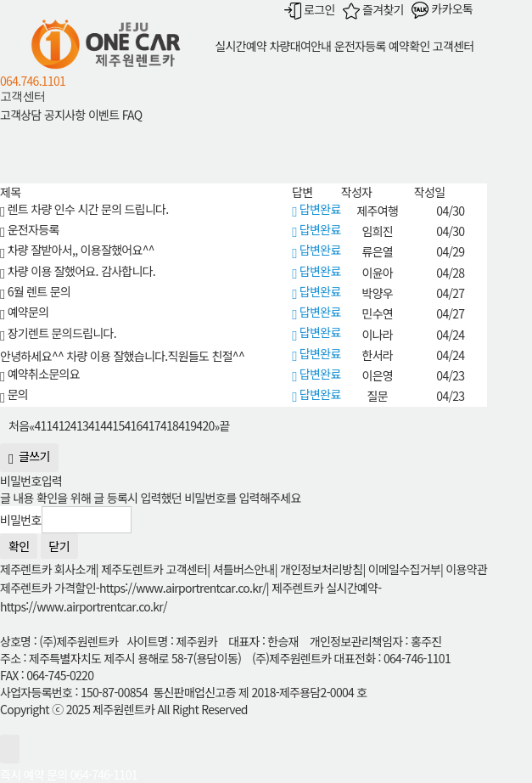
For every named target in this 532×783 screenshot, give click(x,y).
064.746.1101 (33, 81)
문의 (14, 394)
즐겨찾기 (373, 9)
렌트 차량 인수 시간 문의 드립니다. (84, 209)
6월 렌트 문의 (35, 291)
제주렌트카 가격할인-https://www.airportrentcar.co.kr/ (133, 588)
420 (205, 425)
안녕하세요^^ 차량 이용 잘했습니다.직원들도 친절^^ (122, 356)
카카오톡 (442, 8)
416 (133, 425)
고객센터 (454, 46)
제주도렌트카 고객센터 (154, 569)
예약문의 (24, 312)
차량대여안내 (300, 46)
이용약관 (466, 569)
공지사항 (65, 115)
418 (169, 425)
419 (187, 425)
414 (97, 425)
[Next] (217, 425)
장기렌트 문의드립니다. (58, 333)
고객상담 (21, 115)
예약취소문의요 (40, 374)
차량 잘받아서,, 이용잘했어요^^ (77, 250)
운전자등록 (360, 46)
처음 (19, 425)
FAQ (132, 115)
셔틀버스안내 (244, 569)
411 (43, 425)
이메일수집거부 (404, 569)
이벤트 (104, 115)
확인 (19, 546)
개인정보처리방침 (321, 569)
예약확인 (409, 46)
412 (62, 425)
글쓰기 (29, 458)
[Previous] (31, 425)
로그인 (310, 9)
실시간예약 (241, 46)
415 (115, 425)
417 (151, 425)
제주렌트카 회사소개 (48, 569)
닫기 (59, 546)
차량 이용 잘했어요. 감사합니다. (78, 271)
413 (79, 425)
